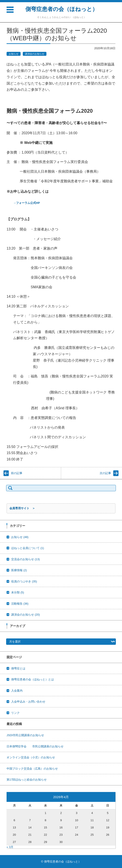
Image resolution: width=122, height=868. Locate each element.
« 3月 (10, 847)
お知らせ (14, 54)
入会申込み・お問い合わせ (28, 702)
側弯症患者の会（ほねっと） (62, 9)
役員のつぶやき (24, 581)
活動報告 (20, 604)
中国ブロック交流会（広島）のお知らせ (32, 769)
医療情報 (19, 570)
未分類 (18, 592)
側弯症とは (18, 668)
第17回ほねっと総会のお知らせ (27, 780)
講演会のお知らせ (35, 54)
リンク (15, 713)
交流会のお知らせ (26, 559)
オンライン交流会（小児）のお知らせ (31, 757)
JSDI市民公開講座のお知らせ (25, 735)
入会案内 (17, 691)
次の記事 (105, 473)
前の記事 (17, 473)
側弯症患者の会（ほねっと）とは (33, 679)
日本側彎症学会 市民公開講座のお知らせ (35, 746)
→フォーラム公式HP (27, 203)
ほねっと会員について (28, 548)
